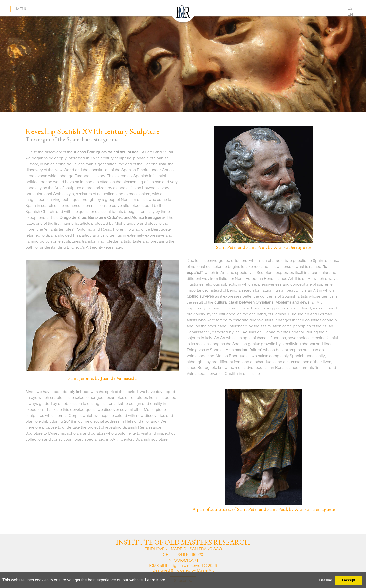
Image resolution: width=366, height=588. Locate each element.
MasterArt (205, 570)
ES (350, 8)
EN (350, 14)
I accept (349, 580)
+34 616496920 (189, 554)
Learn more (155, 580)
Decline (326, 580)
